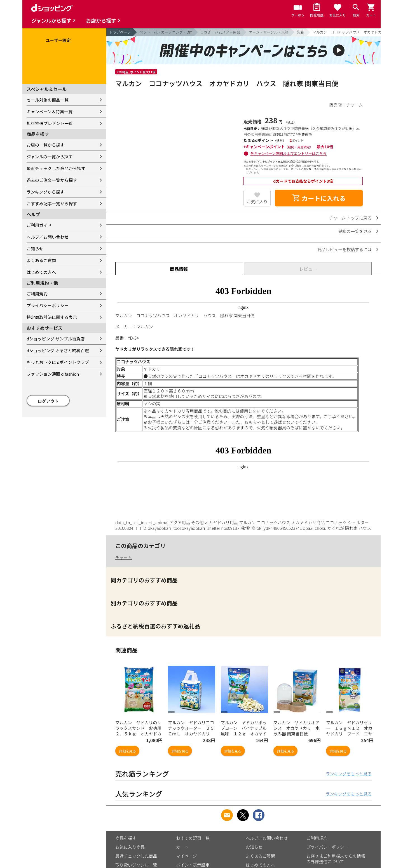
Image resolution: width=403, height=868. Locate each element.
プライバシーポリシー (48, 305)
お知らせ (35, 249)
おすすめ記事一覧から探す (52, 204)
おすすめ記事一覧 (193, 838)
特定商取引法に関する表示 (52, 317)
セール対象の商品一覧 (48, 100)
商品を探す (126, 838)
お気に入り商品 (130, 847)
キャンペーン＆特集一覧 (50, 111)
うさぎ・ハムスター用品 (220, 32)
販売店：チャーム (346, 105)
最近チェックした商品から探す (56, 168)
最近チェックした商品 (136, 856)
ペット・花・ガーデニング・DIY (166, 32)
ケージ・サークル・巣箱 (269, 32)
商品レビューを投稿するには (344, 249)
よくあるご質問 (41, 260)
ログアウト (48, 401)
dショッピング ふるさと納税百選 (58, 350)
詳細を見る (127, 751)
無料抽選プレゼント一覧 (50, 123)
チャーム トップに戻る (350, 218)
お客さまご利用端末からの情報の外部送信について (336, 859)
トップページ (120, 32)
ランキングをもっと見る (349, 774)
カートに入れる (319, 198)
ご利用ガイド (39, 225)
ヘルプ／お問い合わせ (48, 237)
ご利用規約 (37, 294)
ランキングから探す (45, 192)
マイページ (187, 856)
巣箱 (301, 32)
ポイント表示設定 (193, 865)
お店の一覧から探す (45, 145)
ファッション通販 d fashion (53, 374)
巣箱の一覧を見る (355, 231)
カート (182, 847)
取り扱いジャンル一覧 (136, 865)
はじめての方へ (41, 272)
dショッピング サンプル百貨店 (56, 339)
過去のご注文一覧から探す (52, 180)
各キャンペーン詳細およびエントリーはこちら (289, 153)
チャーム (124, 557)
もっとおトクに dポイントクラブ (58, 362)
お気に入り (257, 202)
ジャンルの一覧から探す (50, 157)
